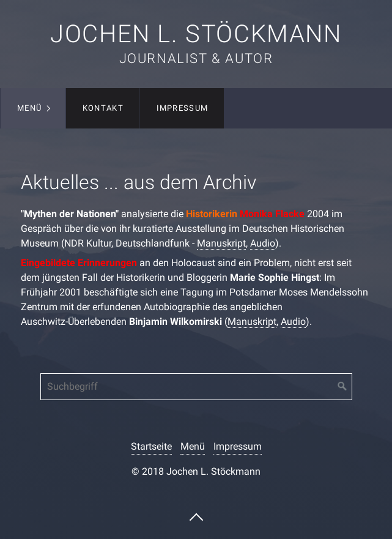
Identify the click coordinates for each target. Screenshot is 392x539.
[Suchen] (342, 387)
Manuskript (221, 243)
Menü (29, 108)
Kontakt (103, 108)
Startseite (151, 446)
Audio (263, 243)
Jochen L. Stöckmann (196, 34)
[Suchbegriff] (196, 387)
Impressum (183, 108)
